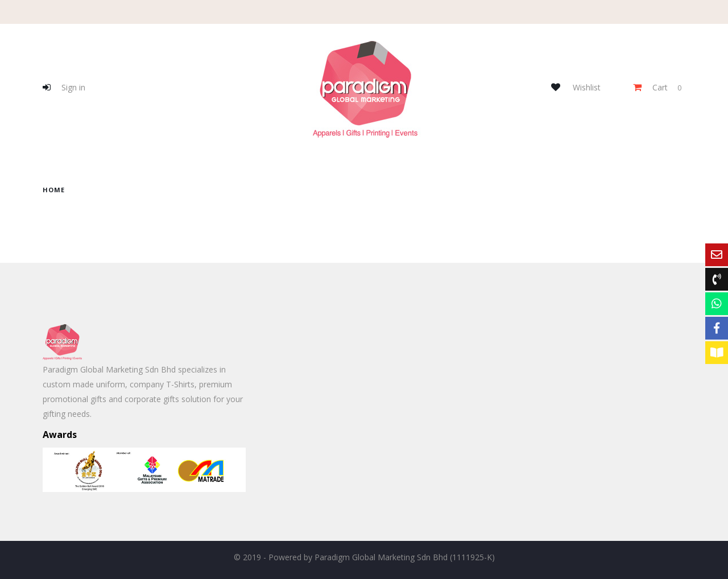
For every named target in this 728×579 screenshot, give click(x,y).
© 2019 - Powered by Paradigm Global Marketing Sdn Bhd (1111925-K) (364, 557)
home (54, 190)
